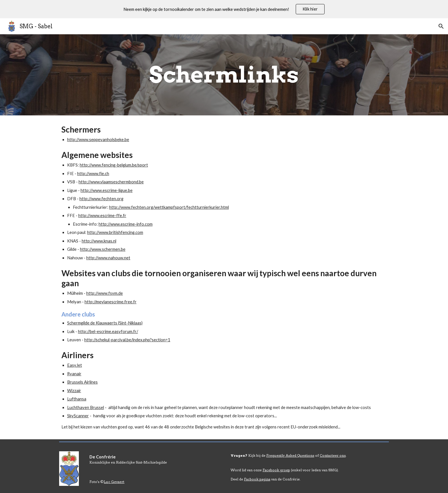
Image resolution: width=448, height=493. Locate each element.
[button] (441, 26)
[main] (224, 75)
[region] (224, 9)
